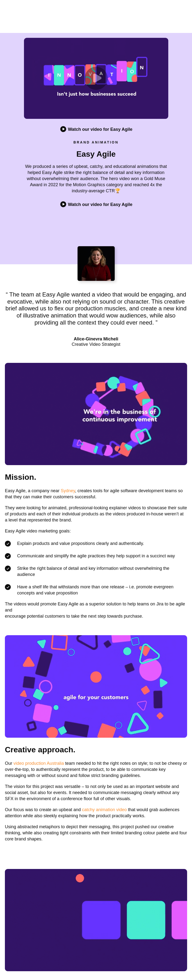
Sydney (68, 491)
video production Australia (39, 763)
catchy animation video (104, 810)
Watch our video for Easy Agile (96, 204)
